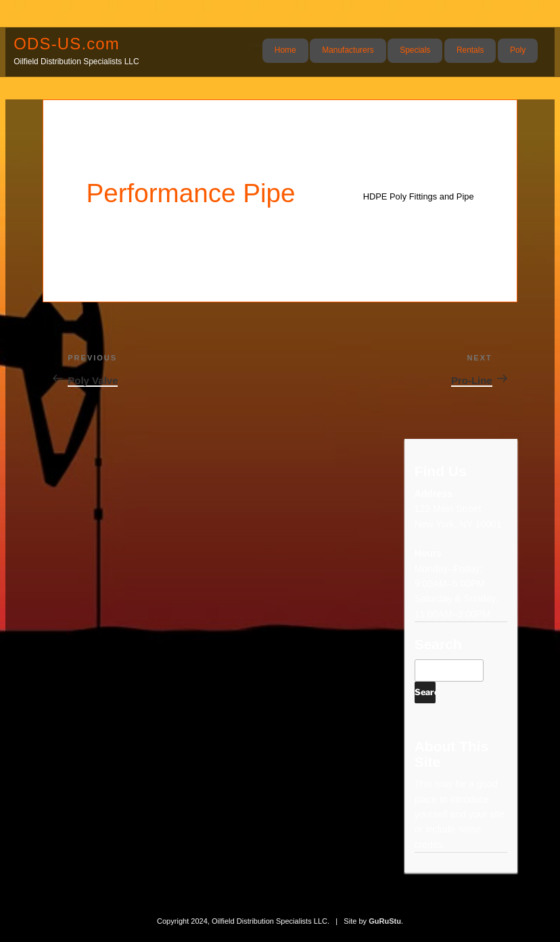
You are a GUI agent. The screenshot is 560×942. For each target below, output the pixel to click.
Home (285, 50)
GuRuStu (385, 921)
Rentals (470, 50)
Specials (415, 50)
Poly (518, 50)
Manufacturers (348, 50)
